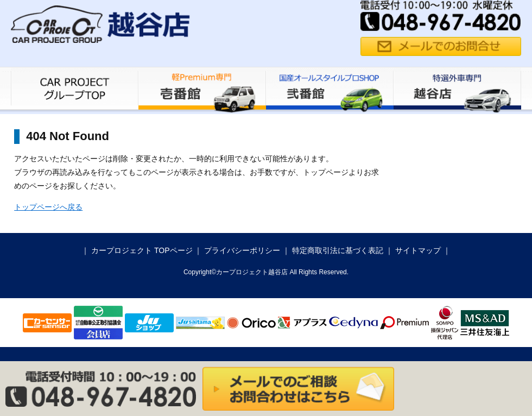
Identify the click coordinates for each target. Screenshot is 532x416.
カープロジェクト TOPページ (142, 250)
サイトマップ (418, 250)
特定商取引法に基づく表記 (338, 250)
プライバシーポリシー (242, 250)
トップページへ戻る (48, 207)
